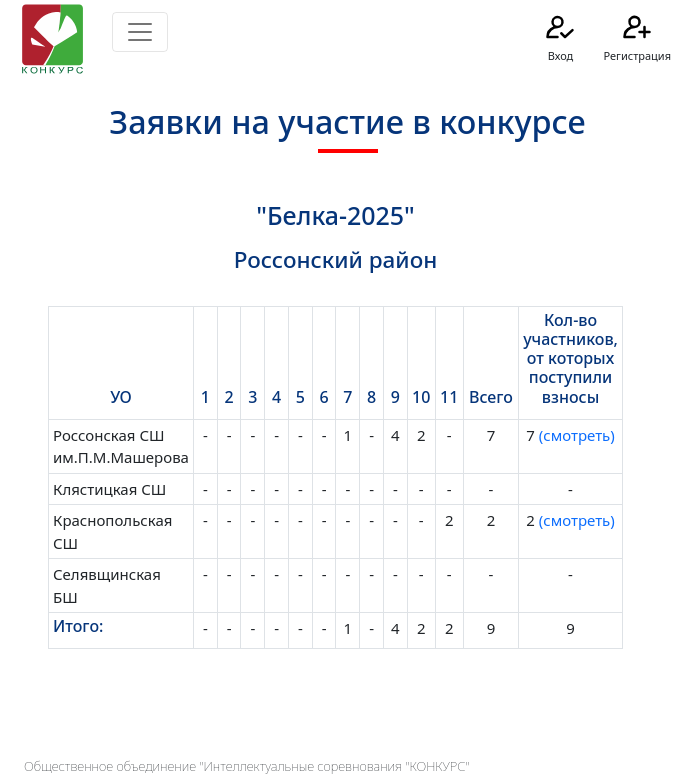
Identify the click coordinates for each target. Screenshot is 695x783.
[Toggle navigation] (140, 32)
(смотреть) (575, 435)
